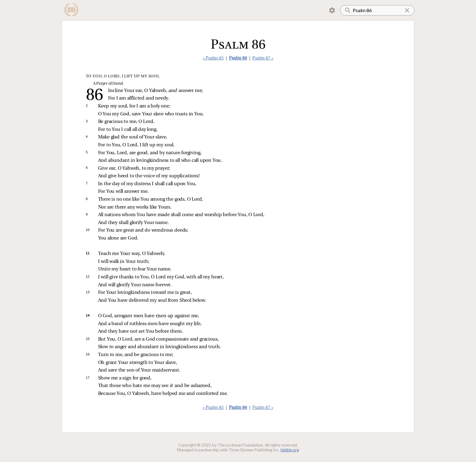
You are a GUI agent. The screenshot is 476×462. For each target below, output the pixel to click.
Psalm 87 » (263, 58)
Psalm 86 (238, 58)
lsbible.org (290, 450)
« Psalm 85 (213, 58)
